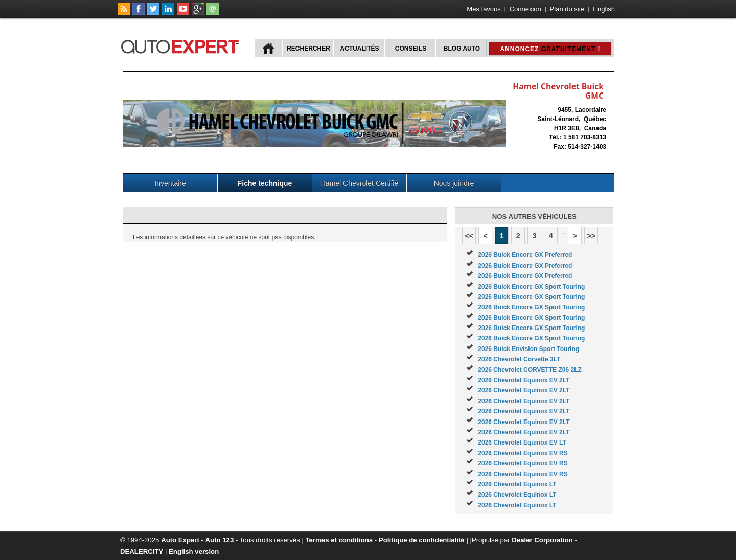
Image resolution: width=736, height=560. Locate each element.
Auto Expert (180, 540)
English (604, 9)
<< (469, 236)
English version (194, 552)
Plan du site (567, 9)
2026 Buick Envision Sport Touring (528, 349)
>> (591, 236)
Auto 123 (220, 540)
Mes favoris (484, 9)
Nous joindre (454, 183)
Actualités (360, 49)
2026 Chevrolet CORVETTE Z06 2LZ (530, 370)
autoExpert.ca (182, 45)
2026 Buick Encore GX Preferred (525, 255)
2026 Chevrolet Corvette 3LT (519, 359)
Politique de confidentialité (422, 540)
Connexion (525, 9)
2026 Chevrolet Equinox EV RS (523, 453)
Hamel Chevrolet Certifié (360, 183)
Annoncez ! (550, 49)
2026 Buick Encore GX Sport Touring (531, 287)
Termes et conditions (339, 540)
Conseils (411, 49)
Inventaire (170, 183)
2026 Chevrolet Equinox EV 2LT (524, 380)
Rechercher (308, 49)
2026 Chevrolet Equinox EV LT (522, 442)
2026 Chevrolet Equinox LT (517, 484)
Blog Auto (462, 49)
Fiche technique (265, 183)
